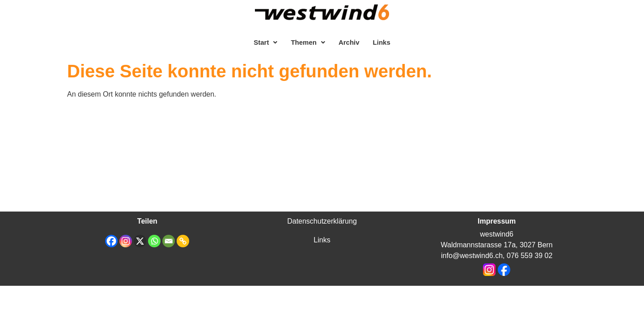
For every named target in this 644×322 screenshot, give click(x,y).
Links (382, 42)
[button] (265, 42)
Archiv (349, 42)
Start (265, 42)
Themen (308, 42)
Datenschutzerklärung (322, 221)
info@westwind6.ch (472, 256)
